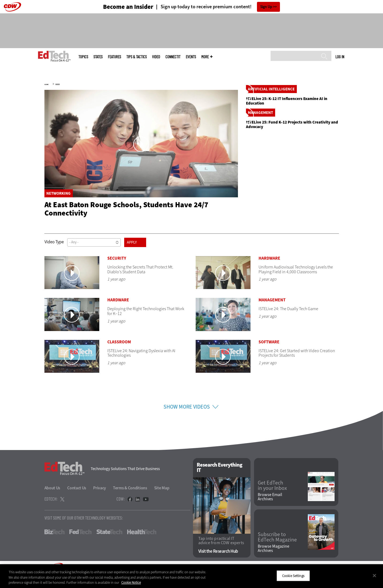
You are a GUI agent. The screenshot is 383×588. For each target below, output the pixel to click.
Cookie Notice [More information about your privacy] (131, 583)
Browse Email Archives (270, 505)
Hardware (269, 266)
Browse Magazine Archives (274, 557)
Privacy (100, 496)
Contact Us (77, 496)
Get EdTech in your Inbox (272, 494)
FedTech (80, 540)
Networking (58, 193)
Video (156, 57)
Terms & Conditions (130, 496)
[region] (192, 576)
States (98, 57)
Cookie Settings (293, 576)
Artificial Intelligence (271, 137)
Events (191, 57)
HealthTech (142, 540)
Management (260, 209)
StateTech (109, 540)
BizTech (54, 540)
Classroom (119, 350)
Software (269, 350)
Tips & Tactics (136, 57)
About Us (52, 496)
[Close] (374, 575)
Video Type (54, 250)
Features (114, 57)
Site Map (162, 496)
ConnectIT (173, 57)
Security (117, 266)
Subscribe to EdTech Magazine (277, 545)
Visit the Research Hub (218, 560)
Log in (340, 57)
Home (46, 84)
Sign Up (266, 7)
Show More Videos (187, 415)
